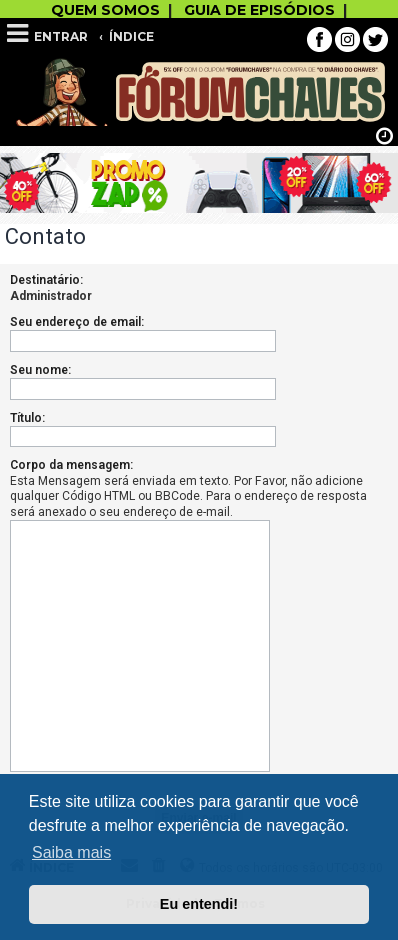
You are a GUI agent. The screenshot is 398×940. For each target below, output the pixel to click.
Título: (27, 418)
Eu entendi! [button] (199, 904)
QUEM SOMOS (105, 10)
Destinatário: (46, 280)
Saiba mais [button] (71, 852)
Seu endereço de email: (77, 322)
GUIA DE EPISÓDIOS (259, 10)
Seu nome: (40, 370)
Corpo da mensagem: (71, 465)
